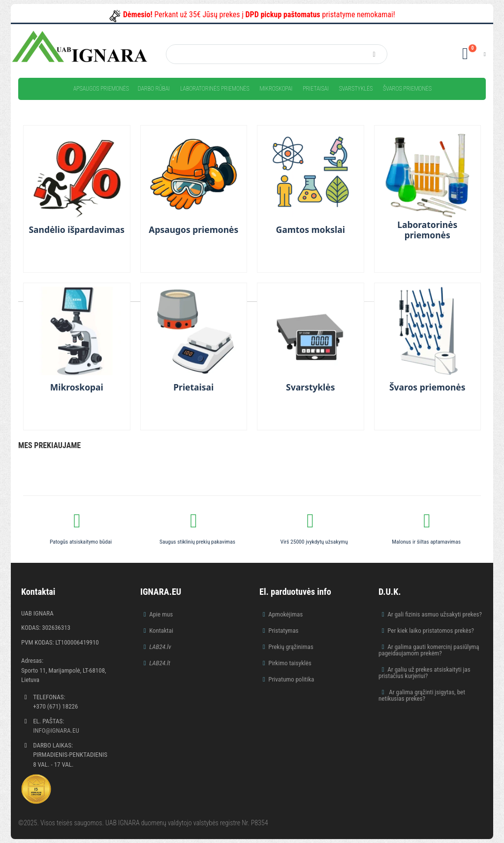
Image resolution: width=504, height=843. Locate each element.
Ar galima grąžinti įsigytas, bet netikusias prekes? (422, 695)
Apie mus (161, 614)
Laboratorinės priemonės (215, 89)
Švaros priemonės (407, 89)
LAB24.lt (160, 663)
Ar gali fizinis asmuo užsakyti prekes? (435, 614)
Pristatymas (283, 631)
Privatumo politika (291, 679)
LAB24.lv (160, 647)
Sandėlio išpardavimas (77, 230)
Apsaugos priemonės (101, 89)
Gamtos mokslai (310, 230)
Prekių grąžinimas (291, 647)
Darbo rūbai (154, 89)
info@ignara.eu (56, 730)
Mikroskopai (276, 89)
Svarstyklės (356, 89)
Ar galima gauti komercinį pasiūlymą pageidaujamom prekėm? (429, 650)
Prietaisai (316, 89)
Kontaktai (161, 631)
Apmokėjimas (285, 614)
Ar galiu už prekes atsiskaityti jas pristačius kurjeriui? (425, 673)
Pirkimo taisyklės (290, 663)
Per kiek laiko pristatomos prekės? (431, 631)
